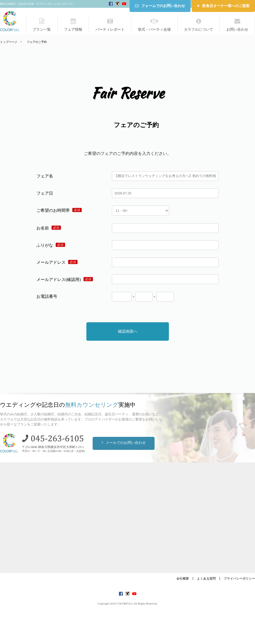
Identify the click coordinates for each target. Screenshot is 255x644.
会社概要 (183, 579)
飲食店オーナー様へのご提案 (226, 6)
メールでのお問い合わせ (126, 443)
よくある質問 (206, 579)
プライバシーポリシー (239, 579)
